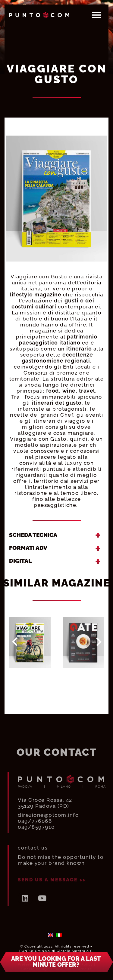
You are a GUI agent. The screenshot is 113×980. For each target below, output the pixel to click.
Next (99, 642)
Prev (15, 642)
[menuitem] (51, 935)
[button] (56, 966)
